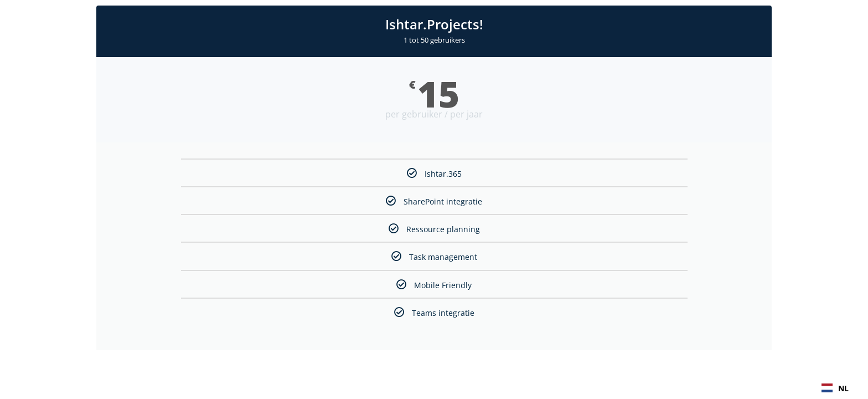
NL (835, 388)
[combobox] (835, 388)
